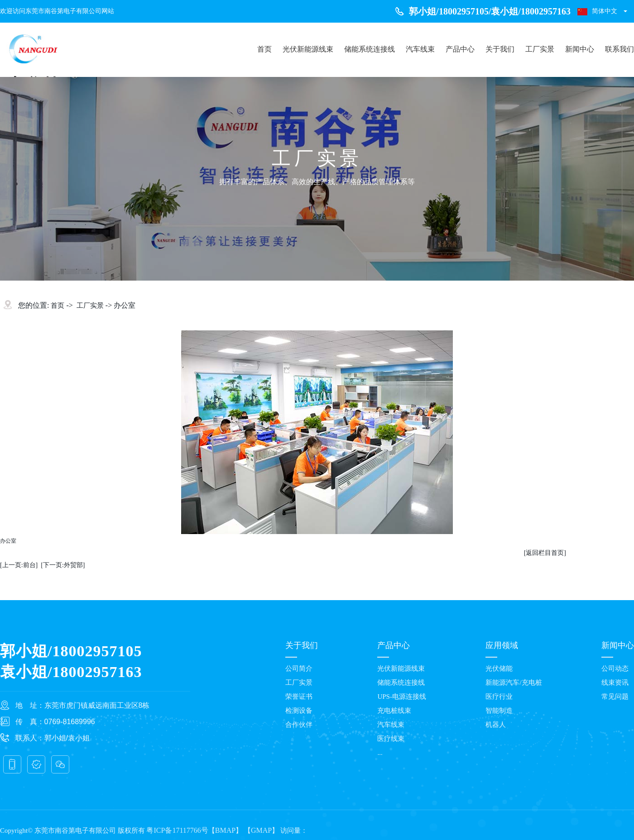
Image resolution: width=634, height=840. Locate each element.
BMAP (225, 830)
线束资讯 (615, 682)
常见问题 (615, 697)
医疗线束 (391, 739)
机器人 (496, 725)
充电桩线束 (394, 711)
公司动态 (615, 668)
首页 (264, 49)
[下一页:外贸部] (63, 565)
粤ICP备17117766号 (177, 830)
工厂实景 (540, 49)
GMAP (261, 830)
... (380, 753)
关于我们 (500, 49)
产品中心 (460, 49)
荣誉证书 (299, 697)
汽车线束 (420, 49)
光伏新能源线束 (308, 49)
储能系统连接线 (370, 49)
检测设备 (299, 711)
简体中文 (597, 12)
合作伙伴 (299, 725)
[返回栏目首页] (545, 553)
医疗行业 (499, 697)
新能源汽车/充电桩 (514, 682)
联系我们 (620, 49)
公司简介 (299, 668)
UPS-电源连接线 (402, 697)
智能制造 (499, 711)
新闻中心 (580, 49)
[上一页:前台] (19, 565)
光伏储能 (499, 668)
